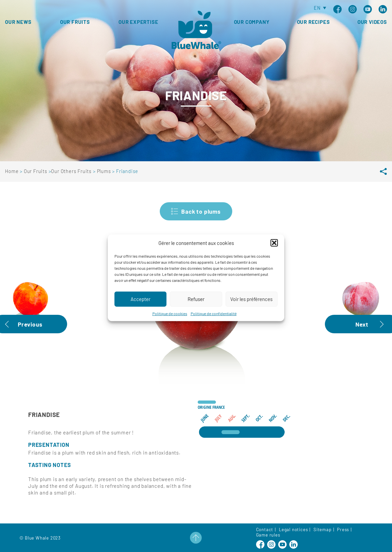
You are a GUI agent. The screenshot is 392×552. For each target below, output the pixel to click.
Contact (265, 529)
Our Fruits (36, 171)
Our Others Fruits (72, 171)
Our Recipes (313, 22)
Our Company (252, 22)
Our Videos (372, 22)
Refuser (196, 306)
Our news (18, 22)
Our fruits (75, 22)
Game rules (268, 535)
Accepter (140, 306)
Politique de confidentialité (214, 321)
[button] (274, 250)
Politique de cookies (170, 321)
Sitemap (323, 529)
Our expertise (138, 22)
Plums (105, 171)
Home (12, 171)
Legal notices (293, 529)
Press (343, 529)
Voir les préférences (251, 306)
